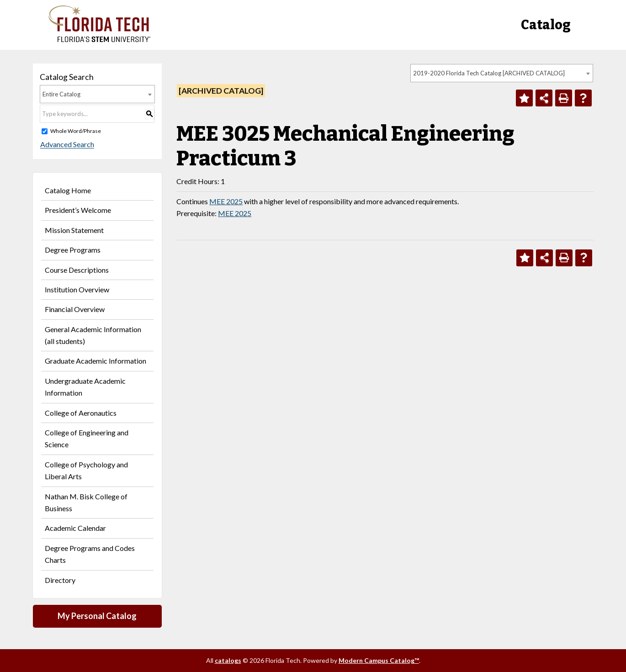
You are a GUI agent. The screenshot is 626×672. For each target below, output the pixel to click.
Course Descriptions (77, 270)
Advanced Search (67, 145)
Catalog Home (68, 190)
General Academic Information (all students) (93, 335)
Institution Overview (77, 289)
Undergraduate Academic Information (85, 387)
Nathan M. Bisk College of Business (86, 502)
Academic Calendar (75, 528)
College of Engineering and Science (87, 438)
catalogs (228, 660)
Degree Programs (73, 250)
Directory (60, 580)
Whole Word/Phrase (76, 131)
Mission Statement (74, 230)
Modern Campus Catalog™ (379, 660)
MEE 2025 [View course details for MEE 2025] (226, 201)
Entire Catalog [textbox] (61, 94)
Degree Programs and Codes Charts (90, 554)
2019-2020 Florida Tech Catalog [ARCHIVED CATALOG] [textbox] (489, 73)
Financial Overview (75, 309)
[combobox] (502, 73)
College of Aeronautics (81, 413)
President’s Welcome (78, 210)
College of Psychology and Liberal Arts (86, 470)
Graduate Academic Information (95, 361)
